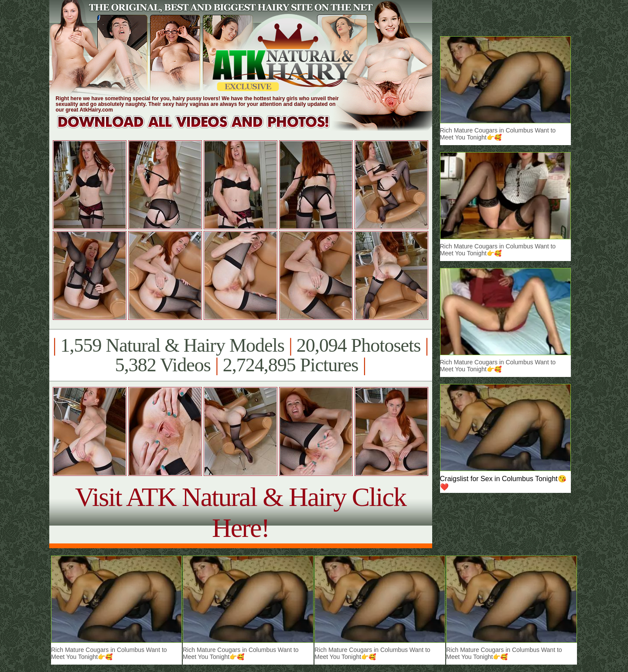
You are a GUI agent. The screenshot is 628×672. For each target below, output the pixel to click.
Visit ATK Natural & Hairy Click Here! (241, 512)
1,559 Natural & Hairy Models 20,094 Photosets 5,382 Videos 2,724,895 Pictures (241, 355)
